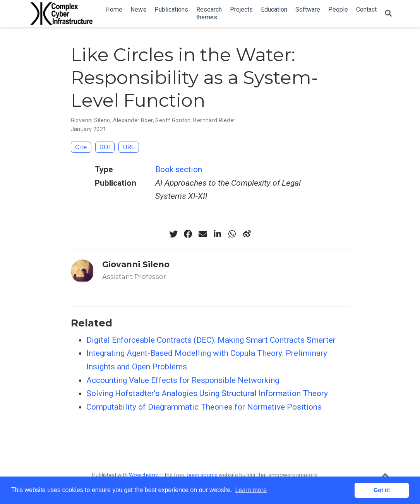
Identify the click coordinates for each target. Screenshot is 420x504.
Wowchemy (143, 475)
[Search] (388, 14)
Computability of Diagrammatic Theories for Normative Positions (204, 407)
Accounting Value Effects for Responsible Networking (183, 380)
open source (202, 475)
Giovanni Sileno (91, 120)
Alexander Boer (133, 120)
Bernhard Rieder (214, 120)
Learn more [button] (251, 490)
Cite (81, 147)
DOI (105, 147)
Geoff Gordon (173, 120)
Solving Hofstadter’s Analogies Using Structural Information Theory (207, 393)
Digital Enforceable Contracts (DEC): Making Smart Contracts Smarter (211, 340)
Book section (179, 169)
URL (129, 147)
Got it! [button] (382, 490)
